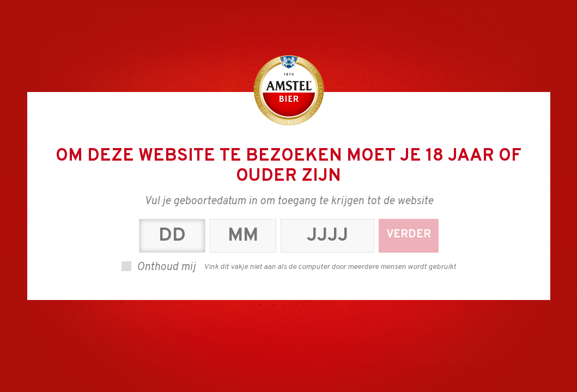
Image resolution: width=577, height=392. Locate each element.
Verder (409, 235)
